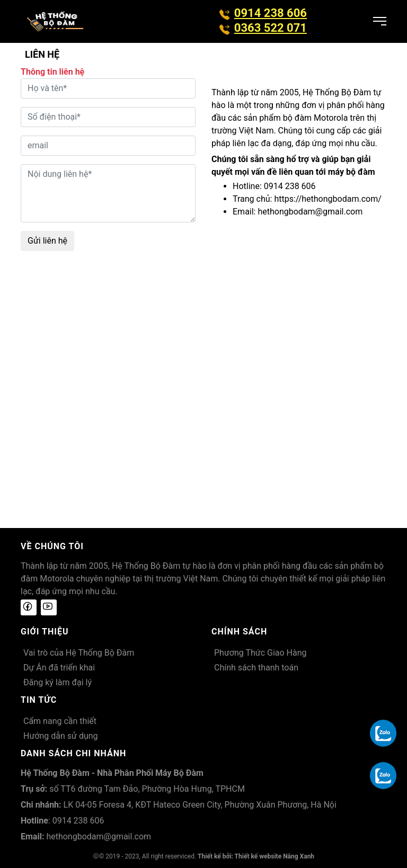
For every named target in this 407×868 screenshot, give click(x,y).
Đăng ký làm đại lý (57, 682)
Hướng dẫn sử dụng (61, 736)
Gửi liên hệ (47, 241)
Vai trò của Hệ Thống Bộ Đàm (79, 653)
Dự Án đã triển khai (59, 668)
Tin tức (39, 700)
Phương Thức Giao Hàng (260, 653)
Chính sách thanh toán (256, 668)
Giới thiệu (45, 632)
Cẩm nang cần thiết (60, 721)
